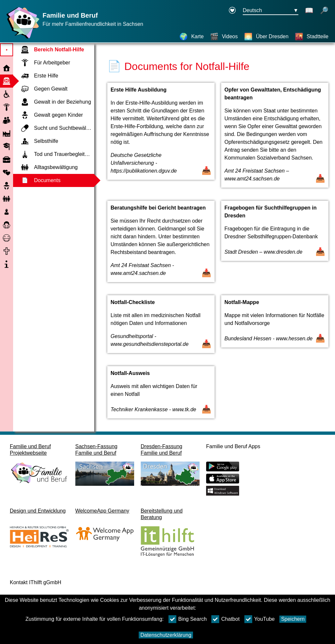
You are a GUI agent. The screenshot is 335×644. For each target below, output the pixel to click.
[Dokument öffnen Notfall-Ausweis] (161, 396)
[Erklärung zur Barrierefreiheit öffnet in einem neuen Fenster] (232, 11)
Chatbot (225, 619)
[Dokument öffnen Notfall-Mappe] (275, 327)
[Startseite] (21, 38)
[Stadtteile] (312, 37)
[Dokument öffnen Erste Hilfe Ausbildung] (161, 138)
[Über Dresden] (266, 37)
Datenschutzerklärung (166, 635)
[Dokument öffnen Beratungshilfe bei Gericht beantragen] (161, 245)
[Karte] (191, 37)
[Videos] (224, 37)
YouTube (260, 619)
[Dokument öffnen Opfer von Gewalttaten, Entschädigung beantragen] (275, 138)
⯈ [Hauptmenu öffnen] (7, 50)
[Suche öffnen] (324, 11)
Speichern (293, 619)
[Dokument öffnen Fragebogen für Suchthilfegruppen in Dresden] (275, 245)
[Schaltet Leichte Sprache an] (309, 11)
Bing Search (188, 619)
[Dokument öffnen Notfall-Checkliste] (161, 327)
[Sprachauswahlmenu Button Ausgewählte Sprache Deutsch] (271, 11)
